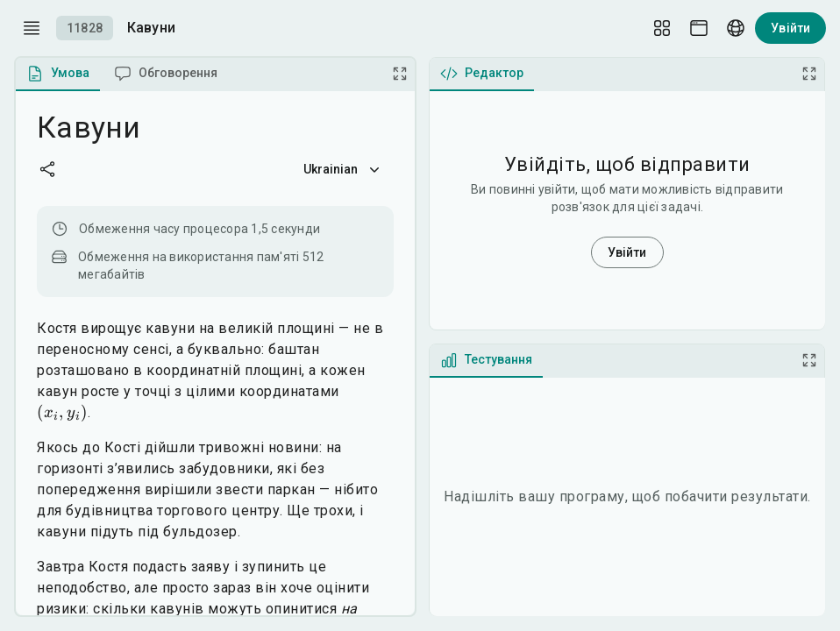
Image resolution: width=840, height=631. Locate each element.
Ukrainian (343, 169)
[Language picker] (736, 28)
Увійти (790, 28)
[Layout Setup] (662, 28)
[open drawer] (32, 28)
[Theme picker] (699, 28)
